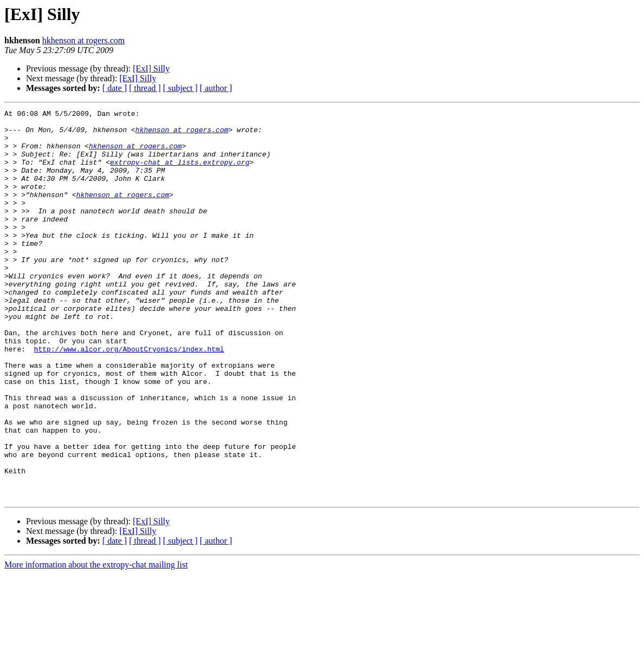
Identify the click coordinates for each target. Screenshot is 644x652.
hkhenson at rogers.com (83, 40)
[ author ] (216, 88)
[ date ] (115, 88)
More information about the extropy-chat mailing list (96, 643)
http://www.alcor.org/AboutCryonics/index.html (129, 397)
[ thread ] (145, 88)
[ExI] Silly (151, 69)
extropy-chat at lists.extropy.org (180, 173)
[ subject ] (180, 88)
